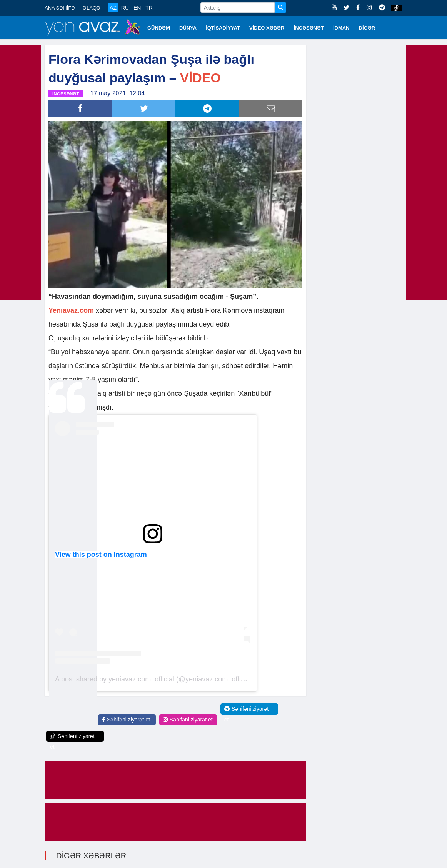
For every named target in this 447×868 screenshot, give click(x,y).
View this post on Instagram (101, 555)
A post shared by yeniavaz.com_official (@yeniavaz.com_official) (154, 679)
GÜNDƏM (159, 28)
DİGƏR (367, 28)
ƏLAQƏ (92, 8)
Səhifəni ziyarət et (126, 720)
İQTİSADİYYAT (223, 28)
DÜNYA (188, 28)
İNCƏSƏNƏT (309, 28)
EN (137, 8)
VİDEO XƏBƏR (267, 28)
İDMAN (341, 28)
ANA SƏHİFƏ (60, 8)
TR (149, 8)
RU (125, 8)
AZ (113, 8)
